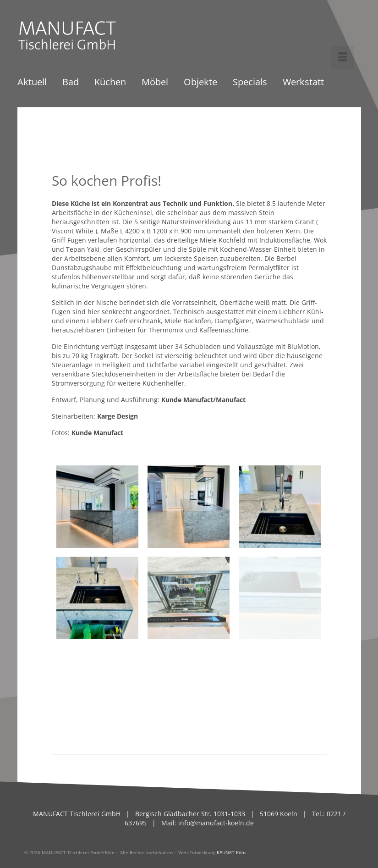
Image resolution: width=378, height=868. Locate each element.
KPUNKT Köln (231, 852)
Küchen (110, 83)
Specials (250, 83)
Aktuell (32, 83)
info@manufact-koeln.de (216, 823)
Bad (71, 83)
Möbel (155, 83)
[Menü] (343, 58)
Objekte (200, 83)
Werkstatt (303, 83)
